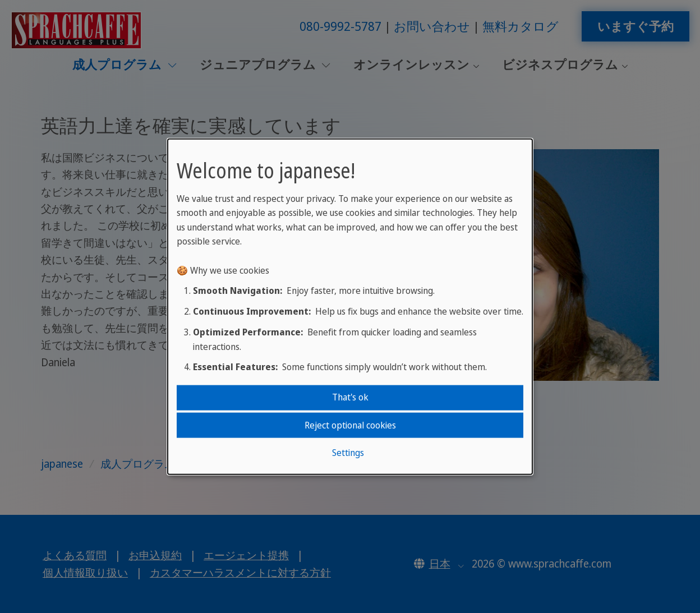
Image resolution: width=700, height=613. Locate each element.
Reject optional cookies (350, 425)
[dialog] (350, 306)
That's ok (350, 397)
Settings (348, 453)
